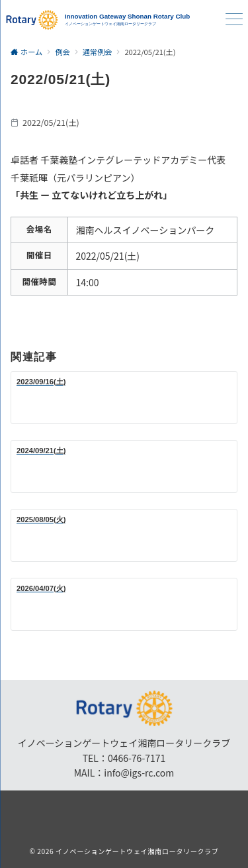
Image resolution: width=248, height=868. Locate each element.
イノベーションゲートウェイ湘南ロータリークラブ (137, 851)
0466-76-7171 (137, 758)
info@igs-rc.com (139, 773)
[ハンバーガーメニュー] (234, 20)
